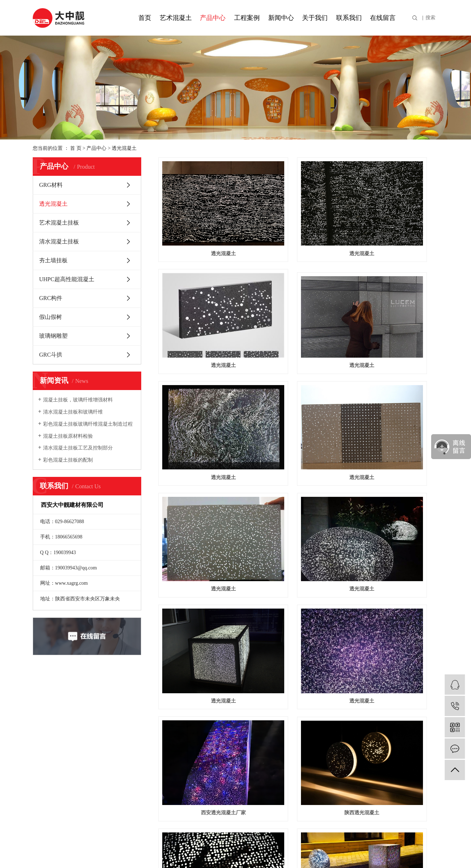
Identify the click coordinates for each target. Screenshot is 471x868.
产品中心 (213, 18)
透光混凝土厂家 (395, 554)
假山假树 (51, 317)
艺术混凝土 (176, 18)
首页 (145, 18)
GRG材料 (51, 185)
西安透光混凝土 (202, 554)
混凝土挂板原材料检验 (68, 436)
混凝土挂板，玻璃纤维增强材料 (78, 400)
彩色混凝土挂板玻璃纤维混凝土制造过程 (88, 424)
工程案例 (247, 18)
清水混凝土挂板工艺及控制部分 (78, 448)
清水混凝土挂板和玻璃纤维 (73, 412)
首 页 (76, 148)
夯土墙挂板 (53, 260)
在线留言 (383, 18)
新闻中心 (281, 18)
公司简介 (44, 709)
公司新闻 (177, 709)
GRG (127, 732)
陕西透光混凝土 (395, 472)
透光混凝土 (124, 148)
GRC (127, 744)
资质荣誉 (44, 721)
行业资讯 (177, 721)
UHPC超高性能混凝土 (67, 279)
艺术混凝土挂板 (59, 223)
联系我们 (349, 18)
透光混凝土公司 (298, 554)
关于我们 (315, 18)
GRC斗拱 (51, 355)
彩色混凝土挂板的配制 (68, 460)
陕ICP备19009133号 (202, 853)
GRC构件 (51, 298)
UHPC (129, 721)
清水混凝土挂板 (59, 241)
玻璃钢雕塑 (53, 336)
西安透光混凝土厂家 (298, 472)
